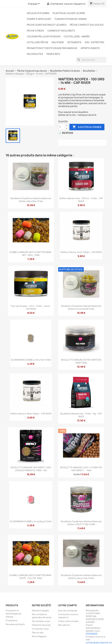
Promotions (12, 620)
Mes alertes (64, 625)
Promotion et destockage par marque (52, 48)
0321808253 (92, 634)
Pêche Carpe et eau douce (87, 25)
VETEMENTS (74, 42)
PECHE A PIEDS (35, 31)
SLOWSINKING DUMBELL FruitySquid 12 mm (31, 521)
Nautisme (58, 42)
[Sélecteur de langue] (34, 4)
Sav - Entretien (94, 42)
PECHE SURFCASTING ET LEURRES (47, 25)
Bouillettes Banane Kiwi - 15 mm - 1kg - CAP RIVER (81, 415)
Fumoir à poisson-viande (71, 19)
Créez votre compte (68, 621)
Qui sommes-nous (41, 621)
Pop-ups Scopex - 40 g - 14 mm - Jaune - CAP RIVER (31, 307)
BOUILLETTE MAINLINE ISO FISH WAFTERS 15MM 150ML (81, 361)
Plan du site (38, 633)
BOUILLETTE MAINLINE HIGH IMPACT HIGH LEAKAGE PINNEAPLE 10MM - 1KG (31, 469)
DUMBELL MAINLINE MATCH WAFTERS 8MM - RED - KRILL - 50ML (31, 254)
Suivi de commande (68, 611)
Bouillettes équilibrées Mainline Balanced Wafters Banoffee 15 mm (31, 200)
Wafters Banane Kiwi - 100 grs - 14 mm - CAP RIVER (81, 200)
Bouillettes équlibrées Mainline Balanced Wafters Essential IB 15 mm (81, 307)
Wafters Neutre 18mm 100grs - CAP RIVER (31, 414)
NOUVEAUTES (35, 54)
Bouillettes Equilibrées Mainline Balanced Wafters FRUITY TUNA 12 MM (81, 523)
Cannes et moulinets (61, 31)
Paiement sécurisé (41, 625)
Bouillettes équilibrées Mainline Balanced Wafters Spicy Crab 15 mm (81, 577)
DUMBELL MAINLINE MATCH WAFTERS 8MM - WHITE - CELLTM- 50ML (31, 577)
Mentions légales (40, 611)
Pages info (53, 54)
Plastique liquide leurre (69, 13)
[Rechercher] (91, 60)
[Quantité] (62, 127)
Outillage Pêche (38, 42)
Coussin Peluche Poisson (44, 36)
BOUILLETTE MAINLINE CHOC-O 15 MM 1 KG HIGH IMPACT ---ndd (81, 469)
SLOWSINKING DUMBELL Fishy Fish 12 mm (31, 360)
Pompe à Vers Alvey (39, 19)
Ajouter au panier (87, 127)
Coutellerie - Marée (77, 36)
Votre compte (68, 605)
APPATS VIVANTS (90, 48)
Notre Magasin (39, 636)
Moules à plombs (38, 13)
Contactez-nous (40, 629)
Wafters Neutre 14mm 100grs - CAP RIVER (81, 252)
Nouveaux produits (15, 624)
